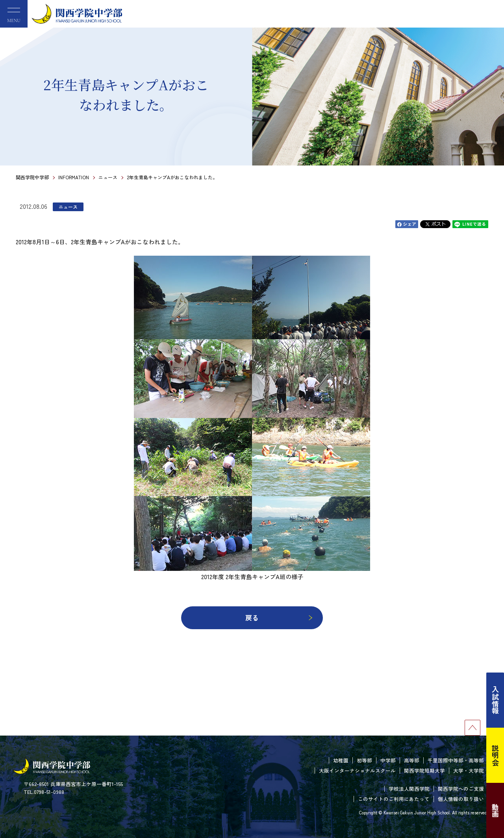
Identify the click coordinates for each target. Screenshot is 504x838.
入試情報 (495, 700)
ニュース (108, 177)
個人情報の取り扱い (461, 799)
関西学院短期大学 (424, 770)
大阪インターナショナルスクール (357, 770)
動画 (495, 810)
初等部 (364, 760)
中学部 (388, 760)
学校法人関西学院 (409, 789)
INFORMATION (74, 177)
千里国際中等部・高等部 (456, 760)
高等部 (412, 760)
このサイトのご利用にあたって (394, 799)
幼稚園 (341, 760)
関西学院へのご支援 (461, 789)
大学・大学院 (469, 770)
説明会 (495, 755)
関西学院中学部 (32, 177)
